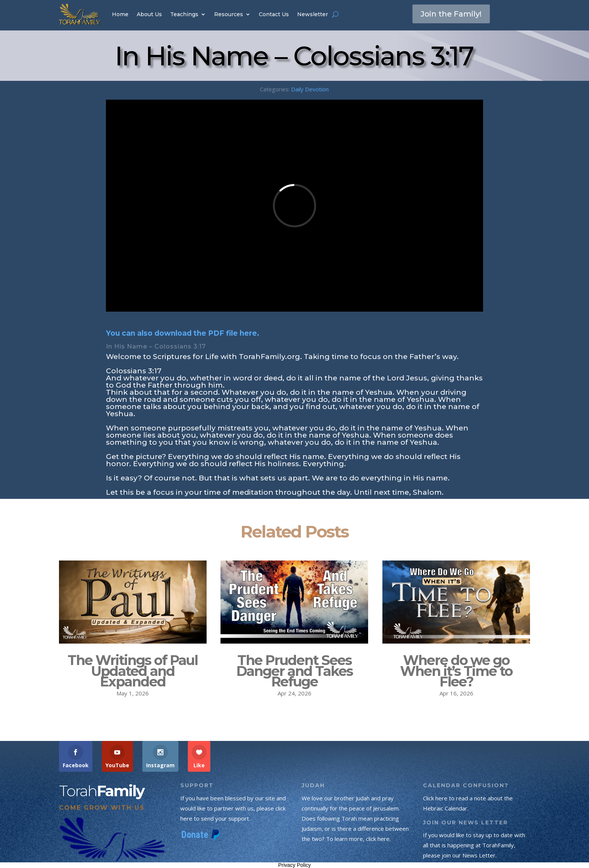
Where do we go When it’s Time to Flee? (456, 671)
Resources (229, 14)
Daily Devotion (310, 89)
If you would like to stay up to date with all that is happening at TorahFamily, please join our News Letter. (474, 845)
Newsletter (313, 14)
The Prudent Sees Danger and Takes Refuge (294, 671)
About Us (149, 14)
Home (120, 14)
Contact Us (274, 14)
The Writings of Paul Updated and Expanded (133, 671)
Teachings (184, 14)
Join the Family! (451, 14)
